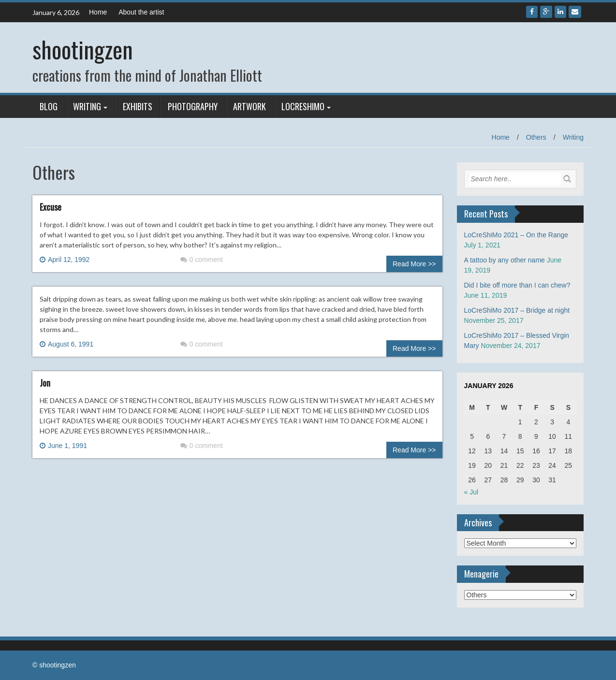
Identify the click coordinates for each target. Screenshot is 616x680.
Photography (193, 106)
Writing (87, 106)
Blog (49, 106)
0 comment (202, 260)
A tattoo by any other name (505, 260)
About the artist (141, 12)
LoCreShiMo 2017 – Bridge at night (517, 310)
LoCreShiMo (303, 106)
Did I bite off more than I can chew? (517, 285)
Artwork (249, 106)
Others (536, 137)
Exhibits (138, 106)
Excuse (51, 207)
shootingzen (83, 49)
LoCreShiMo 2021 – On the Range (516, 235)
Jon (45, 383)
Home (98, 12)
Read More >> (414, 264)
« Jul (471, 492)
